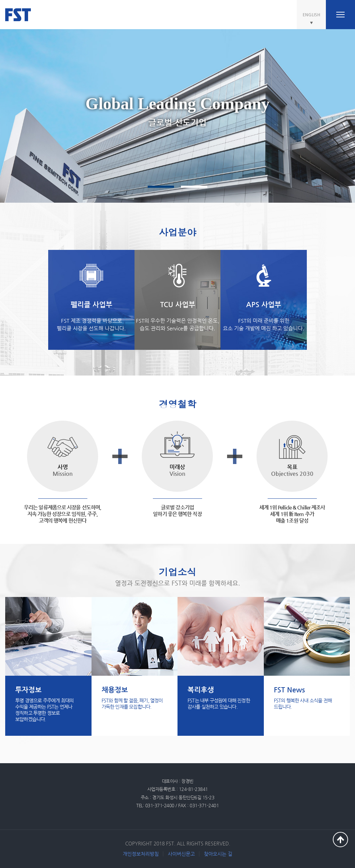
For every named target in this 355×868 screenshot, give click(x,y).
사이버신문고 (181, 854)
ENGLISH (311, 15)
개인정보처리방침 (141, 854)
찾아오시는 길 (218, 854)
